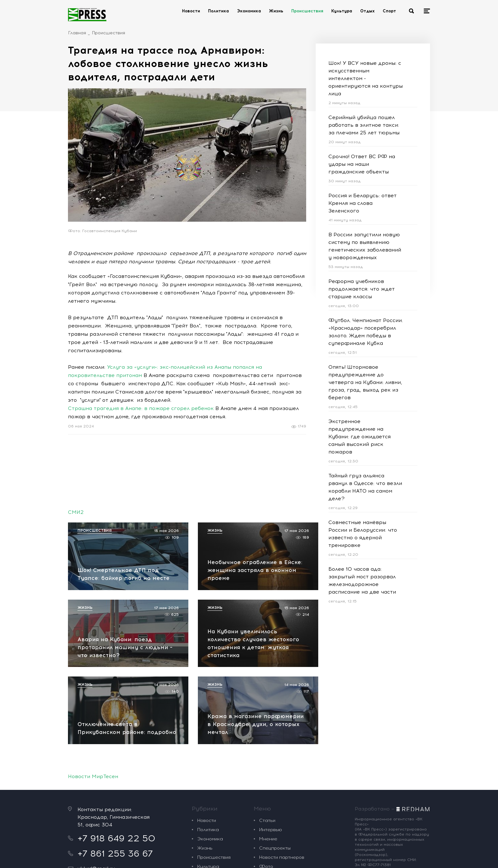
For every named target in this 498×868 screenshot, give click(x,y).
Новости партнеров (282, 774)
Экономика (249, 11)
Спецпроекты (275, 764)
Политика (219, 11)
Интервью (271, 746)
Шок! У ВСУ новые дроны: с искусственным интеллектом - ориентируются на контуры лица (366, 78)
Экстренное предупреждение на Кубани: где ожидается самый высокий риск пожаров (360, 437)
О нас (266, 801)
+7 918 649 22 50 (116, 754)
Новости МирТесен (93, 693)
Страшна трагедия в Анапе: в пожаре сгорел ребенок (141, 408)
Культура (342, 11)
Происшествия (307, 11)
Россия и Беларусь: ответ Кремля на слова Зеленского (363, 203)
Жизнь (276, 11)
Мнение (268, 755)
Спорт (389, 11)
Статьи (267, 737)
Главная (77, 33)
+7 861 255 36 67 (115, 770)
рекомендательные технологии (192, 857)
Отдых (367, 11)
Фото (266, 783)
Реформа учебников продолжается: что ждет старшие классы (362, 289)
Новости (191, 11)
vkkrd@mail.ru (96, 785)
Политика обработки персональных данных (271, 857)
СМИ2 (76, 512)
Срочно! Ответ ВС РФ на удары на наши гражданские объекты (362, 164)
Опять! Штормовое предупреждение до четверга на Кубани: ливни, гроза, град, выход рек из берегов (365, 382)
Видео (266, 792)
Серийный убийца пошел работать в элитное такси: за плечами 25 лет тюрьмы (364, 125)
